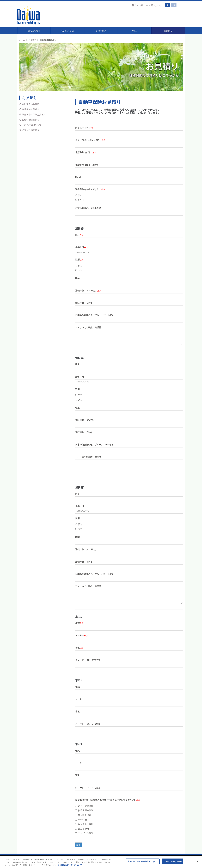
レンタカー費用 (84, 824)
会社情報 (138, 5)
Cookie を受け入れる (173, 861)
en (174, 5)
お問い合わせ (154, 5)
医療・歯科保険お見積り (34, 114)
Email (78, 177)
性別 (77, 260)
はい (79, 195)
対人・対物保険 (84, 806)
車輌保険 (81, 820)
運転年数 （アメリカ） (86, 291)
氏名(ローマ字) (82, 128)
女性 (79, 270)
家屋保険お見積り (31, 109)
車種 (77, 648)
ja (167, 5)
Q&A (134, 31)
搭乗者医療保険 (84, 810)
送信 (78, 845)
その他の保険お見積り (33, 125)
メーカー (80, 635)
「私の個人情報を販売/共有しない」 (143, 861)
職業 (77, 278)
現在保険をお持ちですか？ (88, 189)
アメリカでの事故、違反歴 (88, 327)
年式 (77, 623)
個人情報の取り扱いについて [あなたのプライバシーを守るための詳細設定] (70, 865)
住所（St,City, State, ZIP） (88, 140)
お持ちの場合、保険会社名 (88, 208)
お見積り (168, 31)
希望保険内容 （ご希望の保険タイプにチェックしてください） (106, 800)
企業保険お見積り (31, 130)
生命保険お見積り (31, 120)
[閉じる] (197, 861)
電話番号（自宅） (84, 152)
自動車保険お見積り (32, 104)
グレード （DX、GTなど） (88, 660)
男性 (79, 266)
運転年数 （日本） (84, 303)
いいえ (80, 200)
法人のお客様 (67, 31)
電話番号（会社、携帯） (87, 165)
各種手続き (101, 31)
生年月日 (80, 247)
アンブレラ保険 (84, 833)
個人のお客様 (34, 31)
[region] (101, 862)
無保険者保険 (83, 815)
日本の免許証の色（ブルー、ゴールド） (95, 315)
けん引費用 (82, 829)
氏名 (77, 235)
